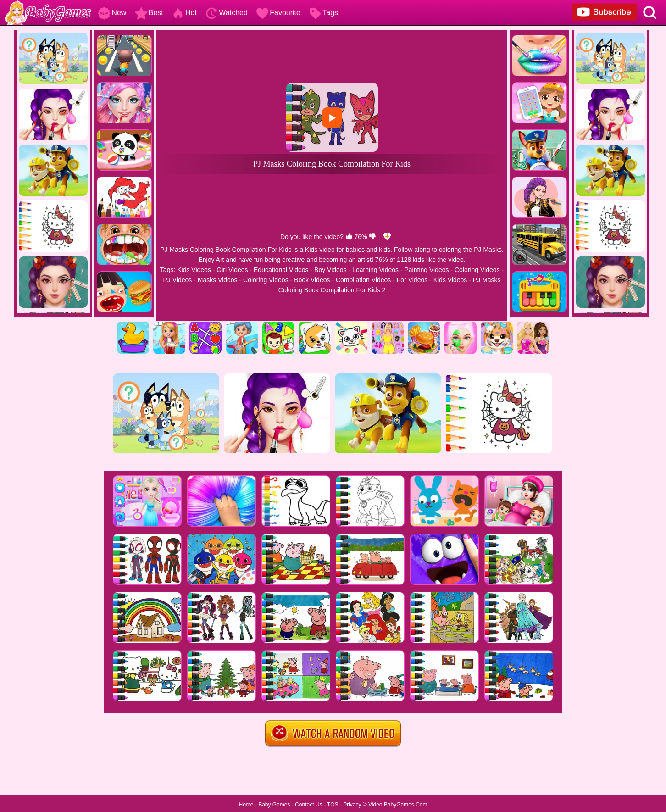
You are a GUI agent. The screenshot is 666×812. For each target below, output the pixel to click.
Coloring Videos (477, 270)
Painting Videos (427, 270)
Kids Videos (194, 270)
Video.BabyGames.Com (398, 805)
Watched (226, 13)
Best (149, 13)
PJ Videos (177, 280)
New (112, 13)
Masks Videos (218, 280)
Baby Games (274, 805)
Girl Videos (232, 270)
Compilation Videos (363, 280)
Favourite (278, 13)
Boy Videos (330, 270)
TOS (333, 805)
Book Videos (312, 280)
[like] (349, 237)
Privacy (352, 805)
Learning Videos (375, 270)
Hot (184, 13)
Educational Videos (281, 270)
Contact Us (308, 805)
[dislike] (372, 237)
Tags (323, 13)
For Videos (412, 280)
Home (246, 805)
